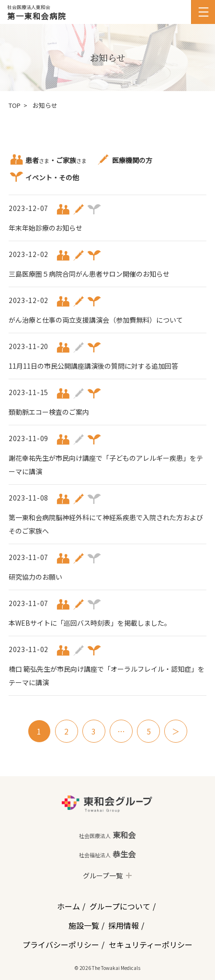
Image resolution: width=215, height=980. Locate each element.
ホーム (68, 906)
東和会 (107, 835)
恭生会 (107, 854)
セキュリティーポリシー (151, 945)
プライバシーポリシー (61, 945)
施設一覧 (84, 925)
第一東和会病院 (37, 16)
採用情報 (124, 925)
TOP (15, 105)
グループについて (120, 906)
